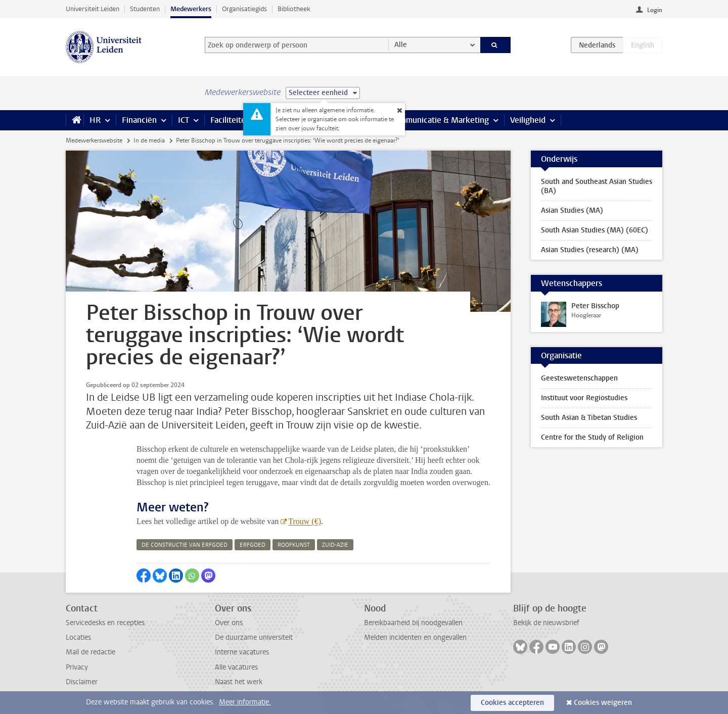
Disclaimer (82, 682)
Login (655, 10)
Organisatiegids (244, 9)
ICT (184, 120)
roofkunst (294, 545)
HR (95, 120)
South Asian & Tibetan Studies (589, 418)
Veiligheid (528, 120)
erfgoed (253, 545)
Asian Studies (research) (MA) (590, 250)
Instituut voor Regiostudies (584, 398)
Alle (401, 45)
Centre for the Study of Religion (592, 437)
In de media (149, 140)
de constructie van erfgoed (185, 545)
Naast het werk (239, 682)
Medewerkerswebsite (94, 140)
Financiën (139, 120)
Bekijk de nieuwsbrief (546, 623)
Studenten (145, 9)
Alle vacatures (236, 667)
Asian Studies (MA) (572, 210)
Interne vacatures (242, 652)
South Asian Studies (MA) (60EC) (595, 230)
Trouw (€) (305, 521)
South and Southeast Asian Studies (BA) (597, 186)
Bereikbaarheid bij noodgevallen (413, 623)
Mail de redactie (90, 652)
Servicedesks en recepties (105, 623)
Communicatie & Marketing (440, 120)
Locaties (78, 637)
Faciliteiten (230, 120)
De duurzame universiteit (254, 637)
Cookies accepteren (512, 703)
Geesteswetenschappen (579, 378)
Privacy (77, 667)
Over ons (229, 623)
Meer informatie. (245, 702)
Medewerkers (191, 9)
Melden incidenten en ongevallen (415, 637)
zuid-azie (335, 545)
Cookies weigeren (603, 703)
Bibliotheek (294, 9)
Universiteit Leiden (93, 9)
